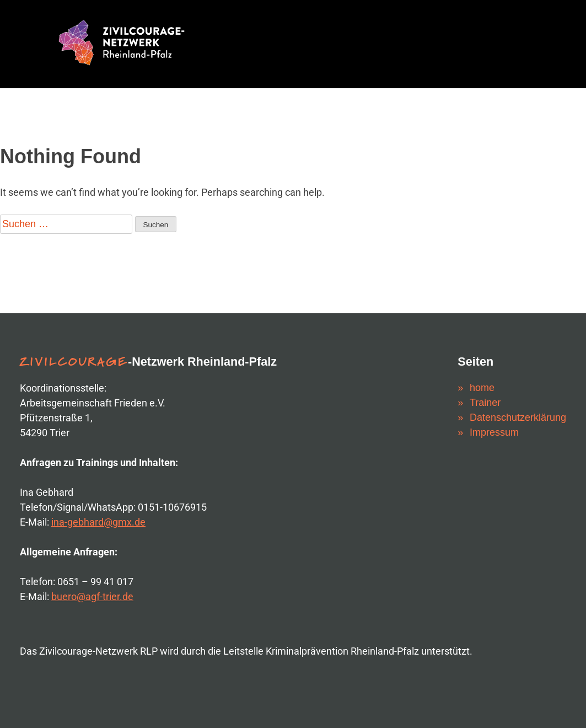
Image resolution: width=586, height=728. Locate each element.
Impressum (494, 432)
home (482, 388)
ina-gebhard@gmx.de (98, 522)
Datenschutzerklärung (518, 417)
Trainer (485, 403)
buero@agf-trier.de (92, 596)
